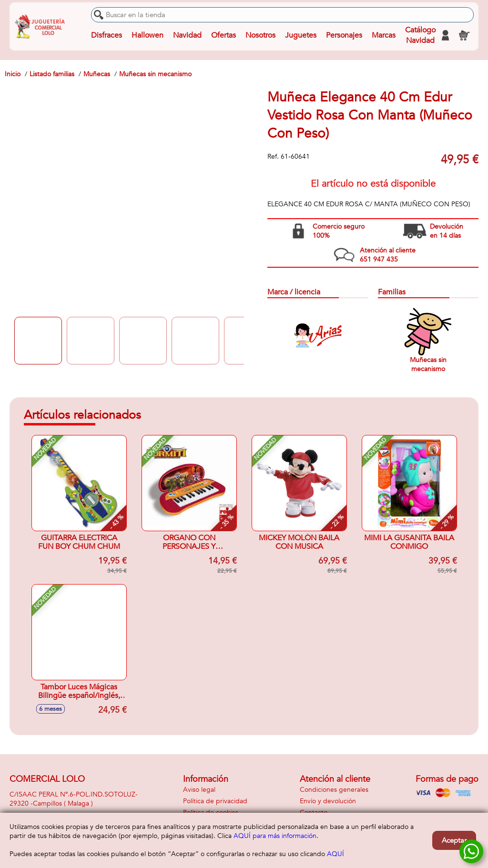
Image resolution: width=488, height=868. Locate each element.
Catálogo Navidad (420, 35)
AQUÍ (335, 854)
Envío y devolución (328, 801)
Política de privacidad (215, 801)
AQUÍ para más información (275, 836)
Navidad (187, 35)
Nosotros (260, 35)
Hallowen (147, 35)
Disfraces (107, 35)
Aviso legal (199, 790)
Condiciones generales (334, 790)
